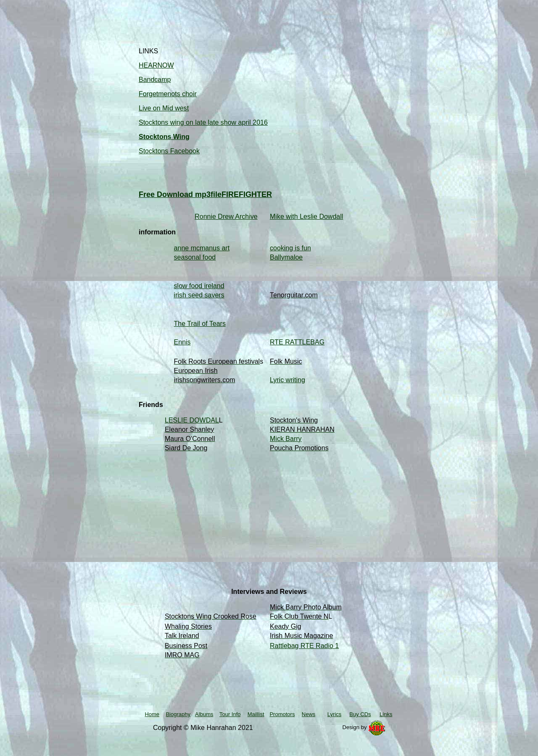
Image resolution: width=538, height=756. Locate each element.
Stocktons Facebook (169, 151)
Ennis (182, 342)
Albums (204, 714)
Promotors (282, 714)
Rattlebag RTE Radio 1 (304, 646)
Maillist (256, 714)
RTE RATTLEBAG (297, 342)
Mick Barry (286, 439)
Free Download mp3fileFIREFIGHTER (205, 194)
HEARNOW (156, 65)
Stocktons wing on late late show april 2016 (203, 122)
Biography (178, 714)
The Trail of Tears (200, 324)
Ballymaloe (286, 257)
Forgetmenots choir (168, 94)
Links (386, 714)
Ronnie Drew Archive (226, 217)
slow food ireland (199, 286)
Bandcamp (155, 80)
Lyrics (334, 714)
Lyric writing (287, 380)
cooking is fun (290, 248)
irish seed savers (199, 295)
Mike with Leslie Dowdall (306, 217)
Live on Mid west (164, 108)
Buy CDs (360, 714)
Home (152, 714)
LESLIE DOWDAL (192, 420)
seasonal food (195, 257)
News (309, 714)
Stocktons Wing (164, 137)
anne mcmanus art (202, 248)
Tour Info (230, 714)
